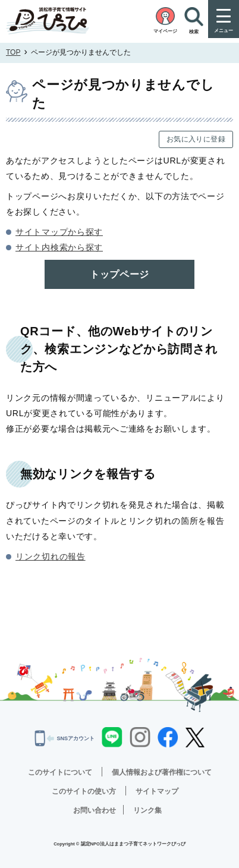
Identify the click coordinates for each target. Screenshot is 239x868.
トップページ (119, 274)
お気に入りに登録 (196, 139)
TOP (13, 52)
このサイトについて (60, 772)
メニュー (224, 31)
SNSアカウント (65, 738)
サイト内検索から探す (59, 247)
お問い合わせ (95, 810)
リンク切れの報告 (51, 556)
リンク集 (147, 810)
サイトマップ (157, 791)
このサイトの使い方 (84, 791)
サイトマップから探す (59, 232)
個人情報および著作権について (162, 772)
